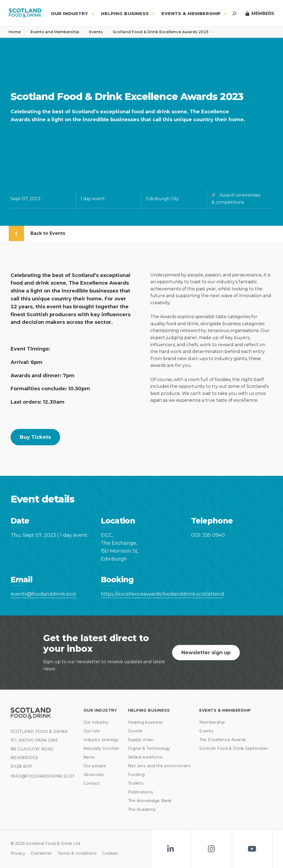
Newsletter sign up (206, 653)
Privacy (18, 853)
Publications (141, 792)
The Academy (142, 809)
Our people (95, 766)
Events (99, 32)
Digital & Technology (149, 748)
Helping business (145, 722)
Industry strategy (101, 740)
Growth (136, 731)
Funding (136, 775)
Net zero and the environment (159, 766)
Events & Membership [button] (194, 13)
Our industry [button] (73, 13)
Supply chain (141, 740)
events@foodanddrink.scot (43, 594)
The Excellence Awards (223, 740)
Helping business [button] (128, 13)
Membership (212, 722)
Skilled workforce (145, 757)
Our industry (96, 722)
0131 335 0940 (208, 535)
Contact (92, 783)
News (89, 757)
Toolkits (136, 783)
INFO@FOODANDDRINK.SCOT (43, 776)
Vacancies (94, 775)
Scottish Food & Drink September (234, 748)
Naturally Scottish (101, 748)
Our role (92, 731)
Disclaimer (41, 853)
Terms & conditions (77, 853)
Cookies (110, 853)
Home (17, 32)
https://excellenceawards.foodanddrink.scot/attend (142, 594)
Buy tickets (35, 437)
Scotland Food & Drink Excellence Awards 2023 (163, 32)
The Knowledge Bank (150, 801)
